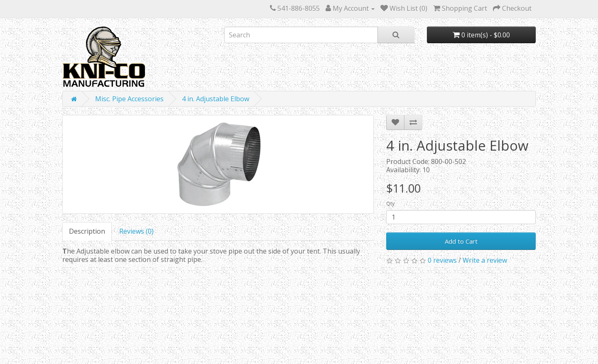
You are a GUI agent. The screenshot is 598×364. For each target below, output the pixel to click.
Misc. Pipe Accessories (129, 99)
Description (87, 231)
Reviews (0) (136, 231)
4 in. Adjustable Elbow (216, 99)
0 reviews (442, 260)
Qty (390, 204)
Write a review (485, 260)
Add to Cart (461, 241)
